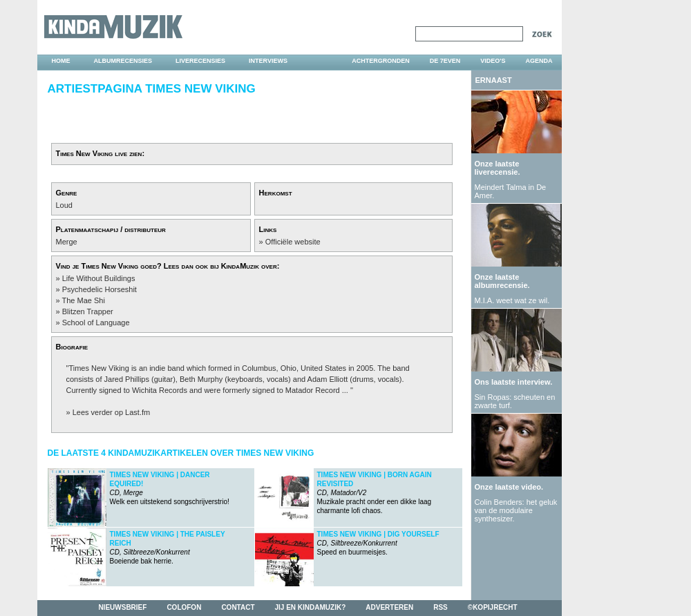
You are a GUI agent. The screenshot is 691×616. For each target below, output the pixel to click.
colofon (184, 607)
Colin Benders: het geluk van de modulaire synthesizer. (516, 510)
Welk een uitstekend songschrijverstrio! (170, 488)
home (61, 61)
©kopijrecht (493, 607)
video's (493, 61)
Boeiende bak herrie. (168, 548)
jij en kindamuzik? (311, 607)
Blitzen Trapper (88, 311)
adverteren (389, 607)
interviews (268, 61)
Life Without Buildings (99, 278)
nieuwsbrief (122, 607)
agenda (539, 61)
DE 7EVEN (445, 61)
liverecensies (200, 61)
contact (238, 607)
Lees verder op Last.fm (112, 412)
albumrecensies (123, 61)
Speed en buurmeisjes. (378, 543)
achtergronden (381, 61)
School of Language (96, 323)
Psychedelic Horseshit (100, 289)
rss (441, 607)
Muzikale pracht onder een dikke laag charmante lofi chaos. (375, 493)
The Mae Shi (83, 300)
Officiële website (293, 242)
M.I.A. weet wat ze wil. (512, 300)
